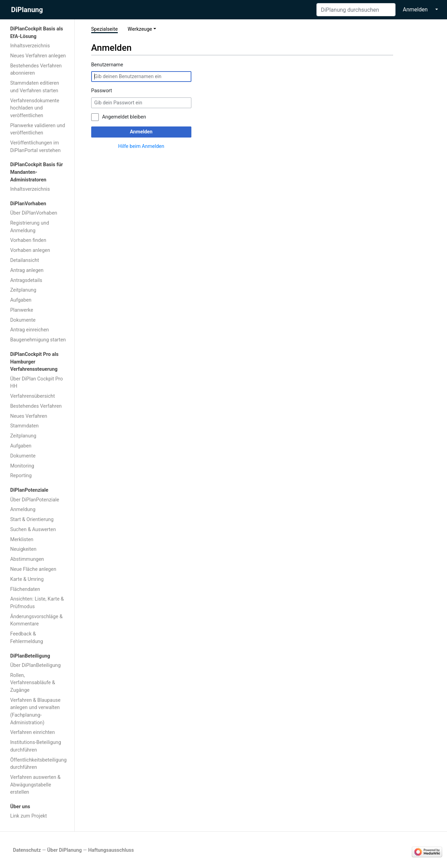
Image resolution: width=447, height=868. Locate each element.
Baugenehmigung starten (38, 340)
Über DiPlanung (65, 850)
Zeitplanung (23, 290)
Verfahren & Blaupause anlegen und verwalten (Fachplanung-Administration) (35, 711)
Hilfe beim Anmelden (141, 146)
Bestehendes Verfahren (36, 406)
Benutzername (107, 65)
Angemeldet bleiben (124, 117)
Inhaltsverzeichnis (30, 46)
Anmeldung (23, 510)
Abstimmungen (27, 559)
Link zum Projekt (28, 816)
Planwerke (21, 310)
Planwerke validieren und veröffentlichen (37, 129)
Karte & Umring (27, 579)
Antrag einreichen (29, 330)
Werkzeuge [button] (140, 29)
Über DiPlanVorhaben (34, 213)
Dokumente (23, 320)
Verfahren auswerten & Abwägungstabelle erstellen (35, 785)
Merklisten (22, 540)
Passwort (102, 91)
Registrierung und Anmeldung (30, 227)
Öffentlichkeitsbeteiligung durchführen (38, 764)
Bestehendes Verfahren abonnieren (36, 70)
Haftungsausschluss (111, 850)
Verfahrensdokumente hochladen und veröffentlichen (35, 108)
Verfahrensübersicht (32, 396)
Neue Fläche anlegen (33, 569)
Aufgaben (21, 300)
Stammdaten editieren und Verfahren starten (35, 87)
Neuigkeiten (23, 549)
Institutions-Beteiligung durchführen (35, 746)
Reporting (21, 476)
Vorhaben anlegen (30, 250)
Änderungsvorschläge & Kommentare (36, 620)
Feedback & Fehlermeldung (26, 638)
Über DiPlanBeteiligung (35, 665)
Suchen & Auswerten (33, 530)
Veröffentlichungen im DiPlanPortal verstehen (35, 147)
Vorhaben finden (28, 240)
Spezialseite (104, 29)
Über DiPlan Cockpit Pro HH (36, 383)
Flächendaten (25, 589)
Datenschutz (27, 850)
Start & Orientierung (32, 520)
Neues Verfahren (28, 416)
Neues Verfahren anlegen (38, 56)
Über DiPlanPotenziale (35, 500)
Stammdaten (24, 426)
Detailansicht (24, 260)
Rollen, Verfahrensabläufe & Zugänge (32, 683)
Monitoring (22, 466)
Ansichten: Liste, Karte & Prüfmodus (37, 603)
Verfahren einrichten (32, 732)
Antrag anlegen (27, 270)
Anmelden (415, 10)
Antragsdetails (26, 280)
